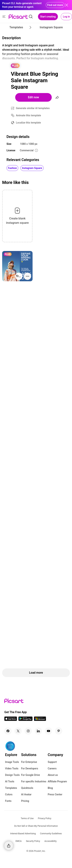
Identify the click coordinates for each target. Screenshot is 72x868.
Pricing (25, 801)
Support (52, 762)
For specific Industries (34, 781)
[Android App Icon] (26, 720)
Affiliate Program (57, 781)
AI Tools (10, 781)
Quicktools (27, 788)
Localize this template (28, 123)
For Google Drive (31, 775)
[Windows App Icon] (40, 720)
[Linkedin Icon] (38, 731)
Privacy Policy (45, 818)
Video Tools (12, 768)
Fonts (8, 801)
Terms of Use (27, 818)
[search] (31, 17)
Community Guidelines (51, 834)
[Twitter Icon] (18, 731)
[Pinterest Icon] (59, 731)
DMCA (18, 841)
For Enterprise (29, 762)
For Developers (30, 768)
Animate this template (28, 115)
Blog (50, 788)
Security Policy (33, 841)
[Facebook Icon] (8, 731)
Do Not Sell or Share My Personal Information (36, 826)
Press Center (55, 794)
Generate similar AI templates (33, 108)
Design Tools (12, 775)
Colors (9, 794)
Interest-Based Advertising (23, 834)
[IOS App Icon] (11, 720)
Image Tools (12, 762)
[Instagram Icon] (28, 731)
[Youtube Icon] (48, 731)
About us (53, 775)
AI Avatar (26, 794)
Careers (52, 768)
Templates (11, 788)
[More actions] (27, 276)
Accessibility (50, 841)
